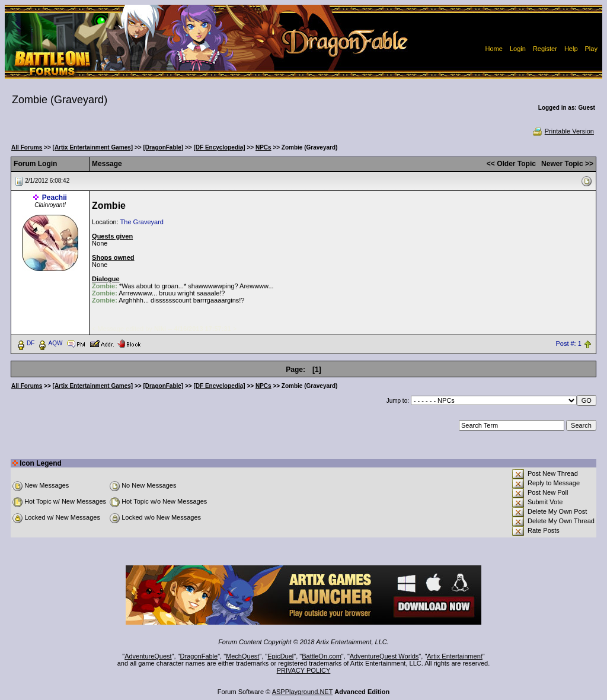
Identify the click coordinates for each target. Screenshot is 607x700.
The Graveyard (142, 222)
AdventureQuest (148, 656)
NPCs (263, 147)
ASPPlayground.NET (303, 692)
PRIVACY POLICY (304, 670)
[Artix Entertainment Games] (93, 147)
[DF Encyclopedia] (219, 147)
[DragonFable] (163, 147)
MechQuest (242, 656)
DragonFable (199, 656)
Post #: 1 (568, 343)
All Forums (27, 147)
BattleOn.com (322, 656)
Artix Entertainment (455, 656)
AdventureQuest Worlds (384, 656)
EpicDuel (280, 656)
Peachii (55, 198)
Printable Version (563, 131)
